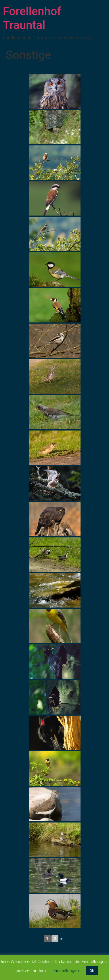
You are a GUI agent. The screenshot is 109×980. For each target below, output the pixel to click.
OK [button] (92, 971)
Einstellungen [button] (66, 971)
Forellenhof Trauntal (32, 18)
